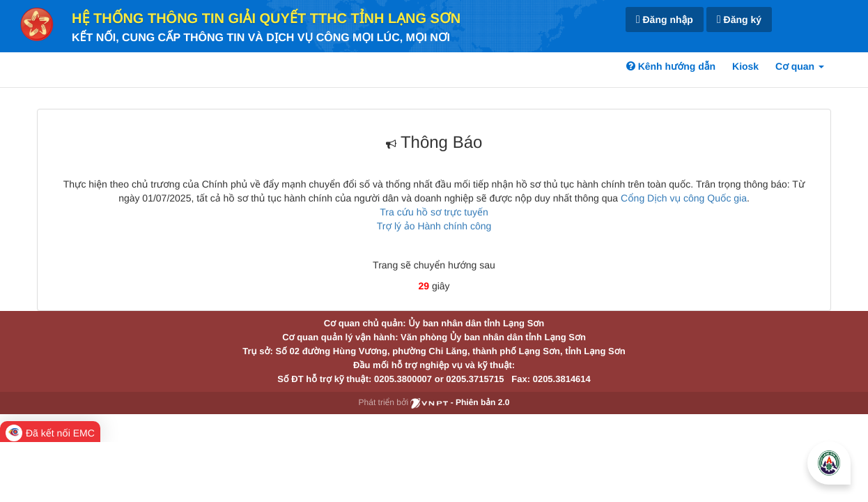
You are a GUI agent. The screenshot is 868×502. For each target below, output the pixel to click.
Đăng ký (739, 20)
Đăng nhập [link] (665, 20)
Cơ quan (800, 66)
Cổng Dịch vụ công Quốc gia (684, 198)
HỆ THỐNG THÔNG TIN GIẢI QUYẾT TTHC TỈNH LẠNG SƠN (266, 19)
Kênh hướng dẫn (671, 66)
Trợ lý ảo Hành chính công (434, 226)
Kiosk (745, 66)
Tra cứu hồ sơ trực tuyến (434, 212)
